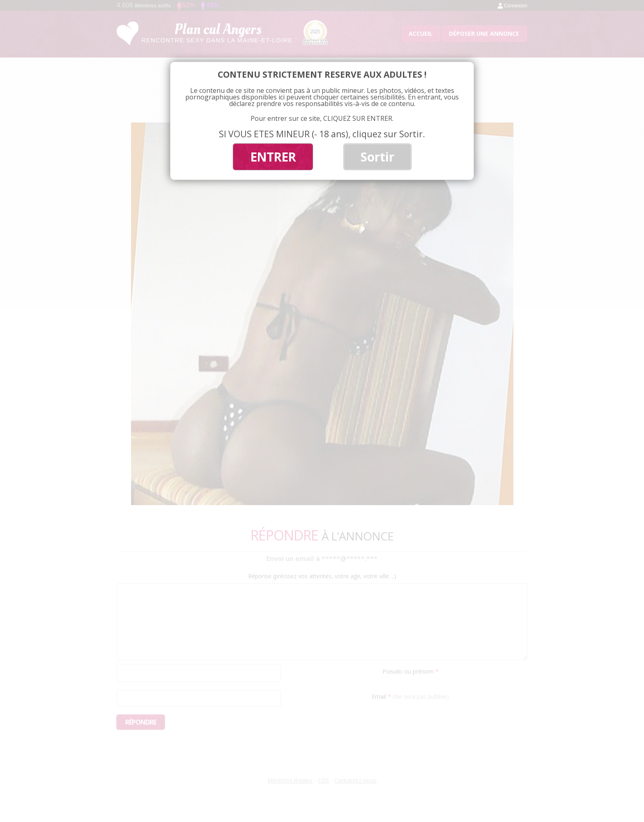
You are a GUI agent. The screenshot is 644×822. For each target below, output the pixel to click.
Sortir (377, 157)
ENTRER (273, 157)
